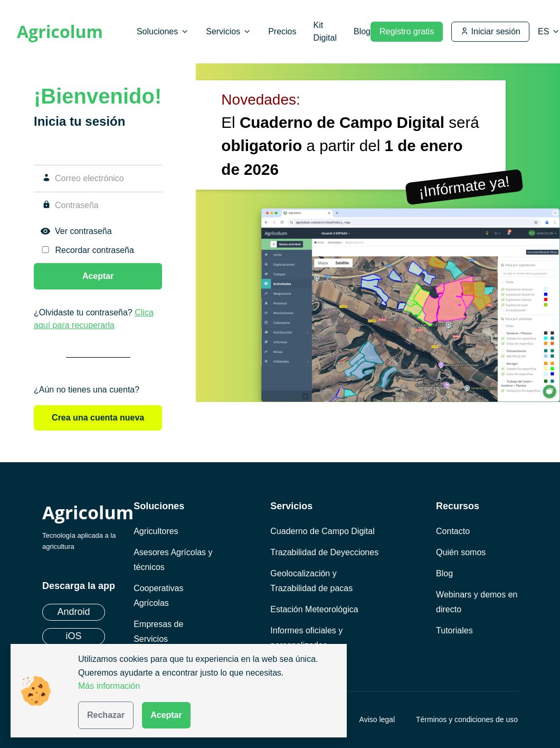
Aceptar (166, 715)
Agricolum (60, 31)
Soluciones (163, 31)
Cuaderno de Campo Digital (322, 531)
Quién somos (461, 552)
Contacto (453, 531)
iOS (73, 636)
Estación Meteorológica (314, 609)
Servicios (229, 31)
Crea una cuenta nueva (98, 418)
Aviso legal (377, 719)
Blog (362, 31)
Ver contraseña (83, 231)
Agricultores (156, 531)
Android (73, 612)
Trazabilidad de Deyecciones (324, 552)
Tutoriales (454, 630)
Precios (282, 31)
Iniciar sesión (490, 31)
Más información (109, 686)
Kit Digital (325, 31)
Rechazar (106, 715)
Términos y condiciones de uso (467, 719)
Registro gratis (407, 31)
